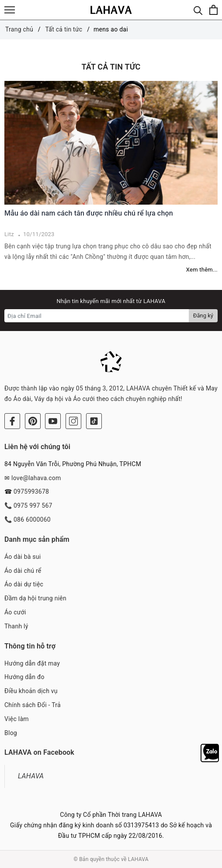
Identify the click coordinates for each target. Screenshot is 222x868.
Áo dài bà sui (23, 557)
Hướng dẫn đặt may (32, 663)
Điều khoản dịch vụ (31, 691)
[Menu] (10, 10)
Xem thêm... (202, 270)
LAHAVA (31, 776)
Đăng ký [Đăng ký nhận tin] (203, 315)
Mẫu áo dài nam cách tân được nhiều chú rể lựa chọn (89, 213)
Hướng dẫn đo (24, 677)
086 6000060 (32, 519)
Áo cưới (15, 612)
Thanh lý (16, 626)
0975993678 (31, 492)
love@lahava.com (36, 478)
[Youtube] (53, 421)
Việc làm (17, 719)
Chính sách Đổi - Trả (33, 705)
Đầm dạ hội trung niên (35, 598)
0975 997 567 (33, 505)
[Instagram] (73, 421)
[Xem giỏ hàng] (213, 10)
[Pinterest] (33, 421)
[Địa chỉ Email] (97, 316)
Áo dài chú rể (23, 571)
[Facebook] (12, 421)
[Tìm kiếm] (198, 10)
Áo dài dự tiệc (24, 584)
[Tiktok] (94, 421)
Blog (11, 733)
